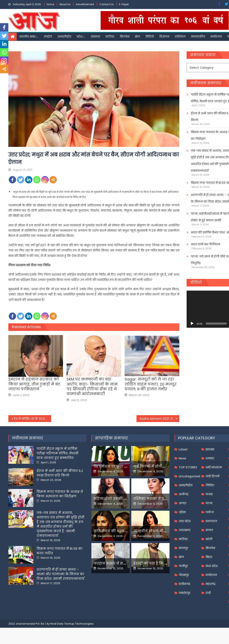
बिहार (209, 557)
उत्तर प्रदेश (185, 521)
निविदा (210, 485)
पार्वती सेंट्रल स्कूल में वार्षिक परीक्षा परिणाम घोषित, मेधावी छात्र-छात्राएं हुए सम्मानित (58, 453)
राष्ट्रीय (48, 37)
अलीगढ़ (183, 494)
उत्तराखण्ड (185, 530)
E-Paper (124, 4)
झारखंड (210, 449)
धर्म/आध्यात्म (214, 467)
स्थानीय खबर (27, 37)
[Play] (192, 324)
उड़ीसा (182, 512)
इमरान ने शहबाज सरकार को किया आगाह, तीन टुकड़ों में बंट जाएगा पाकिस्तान (34, 384)
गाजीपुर (183, 566)
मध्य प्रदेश (212, 566)
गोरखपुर (184, 575)
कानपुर (183, 548)
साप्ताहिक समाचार (111, 438)
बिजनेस (125, 37)
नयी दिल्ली (213, 476)
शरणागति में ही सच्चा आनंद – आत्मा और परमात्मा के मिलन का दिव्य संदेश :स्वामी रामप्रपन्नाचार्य (60, 574)
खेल (137, 37)
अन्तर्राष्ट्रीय (64, 37)
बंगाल (209, 530)
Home (50, 4)
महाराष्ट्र (211, 584)
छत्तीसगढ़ (184, 584)
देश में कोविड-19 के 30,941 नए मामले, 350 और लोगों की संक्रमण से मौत (32, 419)
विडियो (150, 37)
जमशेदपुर (185, 593)
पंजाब (209, 494)
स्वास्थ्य (95, 37)
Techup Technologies (79, 624)
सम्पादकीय (198, 37)
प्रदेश (80, 37)
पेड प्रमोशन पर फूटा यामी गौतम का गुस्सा (125, 466)
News (182, 458)
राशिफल (180, 37)
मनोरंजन (216, 37)
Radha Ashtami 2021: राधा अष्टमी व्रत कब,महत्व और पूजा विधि (160, 419)
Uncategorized (189, 476)
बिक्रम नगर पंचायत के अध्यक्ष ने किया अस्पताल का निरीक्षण (60, 494)
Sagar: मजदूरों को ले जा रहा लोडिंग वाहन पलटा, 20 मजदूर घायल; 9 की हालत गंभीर (151, 384)
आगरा (182, 503)
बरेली (209, 539)
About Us (65, 4)
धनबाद (210, 458)
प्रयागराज (211, 521)
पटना (209, 503)
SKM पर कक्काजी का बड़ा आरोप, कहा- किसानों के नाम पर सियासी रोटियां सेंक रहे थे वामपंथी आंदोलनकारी (92, 387)
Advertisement (85, 4)
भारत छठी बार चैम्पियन (205, 244)
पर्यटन (210, 512)
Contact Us (107, 4)
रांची (208, 593)
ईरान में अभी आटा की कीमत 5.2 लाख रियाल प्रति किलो (60, 473)
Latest (183, 449)
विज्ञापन (164, 37)
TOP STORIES (188, 467)
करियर (110, 37)
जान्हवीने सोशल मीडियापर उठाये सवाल (164, 531)
